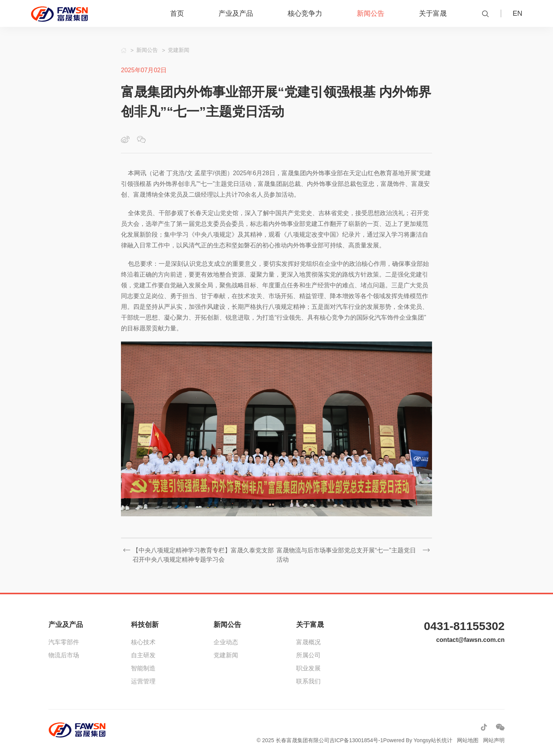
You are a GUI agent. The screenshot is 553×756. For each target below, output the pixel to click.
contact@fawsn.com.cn (470, 640)
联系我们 (308, 681)
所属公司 (308, 655)
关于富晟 (310, 625)
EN (517, 13)
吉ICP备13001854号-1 (356, 740)
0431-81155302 (464, 626)
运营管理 (143, 681)
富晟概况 (308, 642)
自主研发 (143, 655)
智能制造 (143, 668)
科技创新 (145, 625)
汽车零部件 (64, 642)
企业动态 (226, 642)
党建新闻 (226, 655)
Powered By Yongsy (407, 740)
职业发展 (308, 668)
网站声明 (494, 740)
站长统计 (442, 740)
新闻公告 (227, 625)
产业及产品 (66, 625)
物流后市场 (64, 655)
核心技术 (143, 642)
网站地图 (468, 740)
